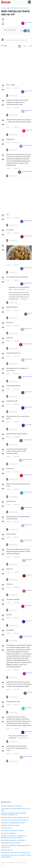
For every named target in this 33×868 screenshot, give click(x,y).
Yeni (25, 46)
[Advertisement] (16, 66)
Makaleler (3, 863)
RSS (2, 864)
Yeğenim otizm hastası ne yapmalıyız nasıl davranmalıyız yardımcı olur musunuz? (14, 837)
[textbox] (18, 40)
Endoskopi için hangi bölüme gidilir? (13, 831)
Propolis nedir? (7, 828)
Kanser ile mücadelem (9, 833)
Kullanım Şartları (19, 863)
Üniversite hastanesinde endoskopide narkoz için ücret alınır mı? (16, 846)
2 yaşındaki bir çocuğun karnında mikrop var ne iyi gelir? (16, 810)
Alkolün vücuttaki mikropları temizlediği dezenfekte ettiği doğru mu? (14, 814)
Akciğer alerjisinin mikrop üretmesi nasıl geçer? (16, 818)
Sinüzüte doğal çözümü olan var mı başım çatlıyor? (16, 853)
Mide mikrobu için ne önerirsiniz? (13, 806)
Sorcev (12, 2)
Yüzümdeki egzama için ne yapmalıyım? (14, 840)
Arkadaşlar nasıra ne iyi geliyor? (12, 843)
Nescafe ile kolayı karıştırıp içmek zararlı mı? (16, 820)
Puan (30, 46)
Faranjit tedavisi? (7, 850)
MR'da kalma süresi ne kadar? (11, 825)
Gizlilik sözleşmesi (10, 863)
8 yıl (26, 24)
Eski (19, 46)
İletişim (25, 863)
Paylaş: (8, 88)
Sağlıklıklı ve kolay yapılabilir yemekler (14, 823)
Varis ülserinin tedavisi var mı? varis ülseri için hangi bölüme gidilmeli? (16, 856)
